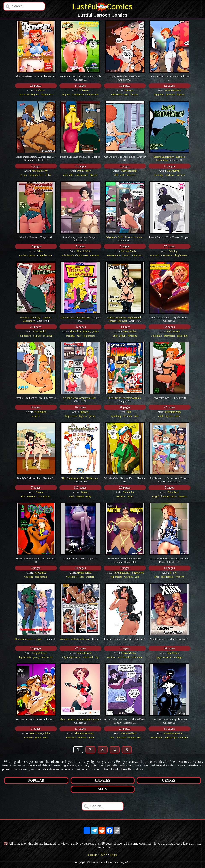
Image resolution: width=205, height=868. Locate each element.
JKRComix (40, 573)
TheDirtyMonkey (84, 733)
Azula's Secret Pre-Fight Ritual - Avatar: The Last (125, 319)
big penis (159, 95)
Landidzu (40, 90)
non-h (130, 496)
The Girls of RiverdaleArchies (124, 398)
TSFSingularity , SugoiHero (128, 573)
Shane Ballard (129, 171)
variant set (72, 577)
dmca (114, 855)
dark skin (68, 175)
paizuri (33, 255)
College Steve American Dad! (80, 398)
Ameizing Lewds (173, 733)
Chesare (84, 90)
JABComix (40, 412)
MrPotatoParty (173, 90)
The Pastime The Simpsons (75, 317)
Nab (129, 412)
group (24, 175)
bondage (178, 657)
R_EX (173, 573)
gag (158, 657)
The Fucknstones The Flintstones (80, 478)
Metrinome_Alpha (40, 733)
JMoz (40, 251)
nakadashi (117, 95)
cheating (158, 175)
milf (122, 175)
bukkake (170, 175)
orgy (89, 496)
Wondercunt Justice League (75, 639)
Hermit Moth (84, 251)
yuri (115, 336)
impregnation (36, 175)
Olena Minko (129, 331)
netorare (170, 95)
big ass (35, 95)
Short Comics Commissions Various (80, 719)
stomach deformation (162, 255)
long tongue (171, 737)
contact (93, 855)
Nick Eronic (173, 331)
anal (127, 95)
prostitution (44, 496)
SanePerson (173, 653)
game (91, 737)
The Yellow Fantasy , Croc (84, 331)
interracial (169, 336)
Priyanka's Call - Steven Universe (124, 237)
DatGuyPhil (173, 171)
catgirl (156, 496)
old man (127, 416)
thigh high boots (71, 657)
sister (48, 175)
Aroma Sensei (84, 573)
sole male (24, 95)
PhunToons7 (84, 171)
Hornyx (129, 90)
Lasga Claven (40, 653)
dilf (116, 175)
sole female (78, 95)
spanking (116, 416)
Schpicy (173, 251)
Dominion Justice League (29, 639)
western (131, 175)
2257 (104, 855)
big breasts (47, 95)
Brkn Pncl (173, 492)
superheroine (45, 255)
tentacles (71, 737)
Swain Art (129, 492)
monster (82, 737)
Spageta (84, 412)
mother (23, 255)
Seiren (84, 492)
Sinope (40, 492)
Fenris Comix (84, 653)
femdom (132, 336)
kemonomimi (168, 496)
